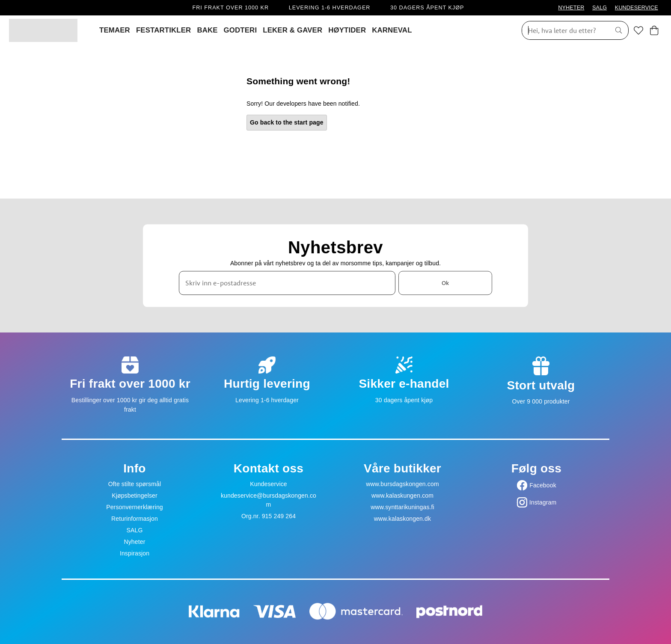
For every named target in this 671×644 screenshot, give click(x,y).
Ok (445, 283)
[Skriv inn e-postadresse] (287, 283)
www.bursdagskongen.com (402, 484)
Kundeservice (269, 484)
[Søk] (563, 30)
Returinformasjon (135, 519)
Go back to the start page (287, 122)
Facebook (543, 485)
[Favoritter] (638, 30)
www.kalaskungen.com (402, 496)
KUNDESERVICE (637, 8)
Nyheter (134, 542)
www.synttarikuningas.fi (402, 507)
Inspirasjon (135, 553)
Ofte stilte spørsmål (135, 484)
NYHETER (571, 8)
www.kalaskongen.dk (402, 519)
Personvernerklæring (135, 507)
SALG (600, 8)
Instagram (543, 502)
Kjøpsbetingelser (135, 496)
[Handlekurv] (654, 30)
